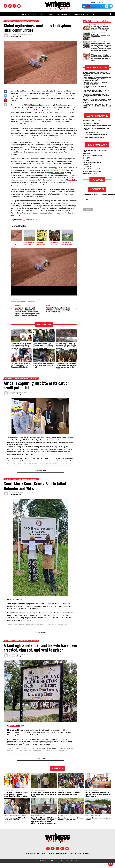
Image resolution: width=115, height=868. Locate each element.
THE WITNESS (87, 167)
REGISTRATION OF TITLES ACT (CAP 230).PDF (97, 126)
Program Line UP (78, 14)
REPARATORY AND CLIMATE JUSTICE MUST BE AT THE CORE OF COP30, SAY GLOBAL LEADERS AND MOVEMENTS (97, 79)
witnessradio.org (16, 36)
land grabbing (21, 192)
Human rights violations (53, 303)
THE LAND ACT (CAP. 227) (91, 132)
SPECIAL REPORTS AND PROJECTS (93, 163)
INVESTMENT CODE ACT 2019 (92, 121)
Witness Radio (15, 605)
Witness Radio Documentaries (92, 169)
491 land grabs (36, 105)
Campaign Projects (63, 14)
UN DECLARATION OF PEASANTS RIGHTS (95, 135)
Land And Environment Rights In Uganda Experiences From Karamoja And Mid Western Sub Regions (96, 74)
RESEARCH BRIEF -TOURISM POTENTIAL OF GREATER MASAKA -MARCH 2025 (96, 91)
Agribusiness (26, 303)
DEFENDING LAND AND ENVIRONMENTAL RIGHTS (95, 151)
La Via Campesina (58, 175)
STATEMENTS (87, 165)
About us (91, 14)
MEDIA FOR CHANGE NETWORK (92, 156)
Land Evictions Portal (29, 14)
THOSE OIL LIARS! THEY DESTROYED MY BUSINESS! (95, 87)
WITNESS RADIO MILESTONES (92, 171)
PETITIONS (86, 160)
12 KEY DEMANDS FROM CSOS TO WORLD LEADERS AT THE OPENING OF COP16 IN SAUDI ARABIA (97, 106)
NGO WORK (86, 158)
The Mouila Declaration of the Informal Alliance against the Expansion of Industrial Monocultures (96, 96)
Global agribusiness (38, 303)
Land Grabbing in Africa (19, 304)
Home (41, 14)
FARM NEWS (86, 154)
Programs (49, 14)
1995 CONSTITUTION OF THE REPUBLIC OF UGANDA (96, 129)
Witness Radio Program (90, 173)
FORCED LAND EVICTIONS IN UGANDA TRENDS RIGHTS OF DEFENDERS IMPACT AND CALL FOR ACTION (97, 101)
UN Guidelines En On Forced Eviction (93, 138)
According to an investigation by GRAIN (25, 119)
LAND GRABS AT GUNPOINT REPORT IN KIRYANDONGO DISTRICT (95, 83)
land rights (31, 304)
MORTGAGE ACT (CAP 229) (91, 123)
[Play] (107, 6)
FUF (24, 222)
